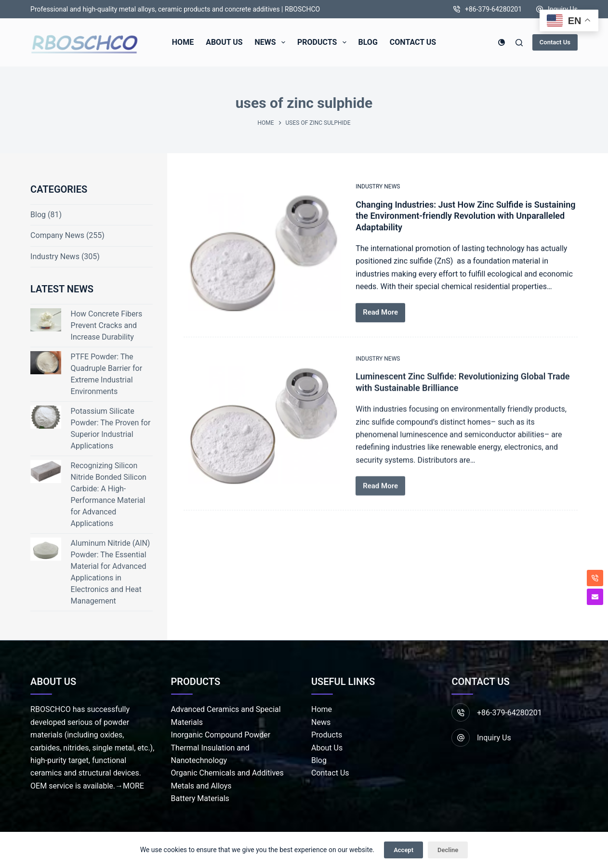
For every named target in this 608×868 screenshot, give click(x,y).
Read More (380, 313)
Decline (448, 850)
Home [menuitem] (183, 42)
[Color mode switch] (502, 42)
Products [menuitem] (324, 42)
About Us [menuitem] (224, 42)
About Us (327, 748)
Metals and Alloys (201, 786)
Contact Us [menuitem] (413, 42)
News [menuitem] (272, 42)
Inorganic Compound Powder (221, 735)
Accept (403, 850)
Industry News (378, 187)
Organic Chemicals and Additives (227, 773)
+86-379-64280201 (493, 9)
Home (322, 709)
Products (327, 735)
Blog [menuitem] (368, 42)
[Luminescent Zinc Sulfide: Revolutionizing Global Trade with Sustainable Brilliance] (262, 437)
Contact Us (555, 42)
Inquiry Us (563, 9)
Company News (57, 235)
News (321, 722)
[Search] (519, 43)
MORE (133, 786)
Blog (38, 215)
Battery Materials (200, 798)
